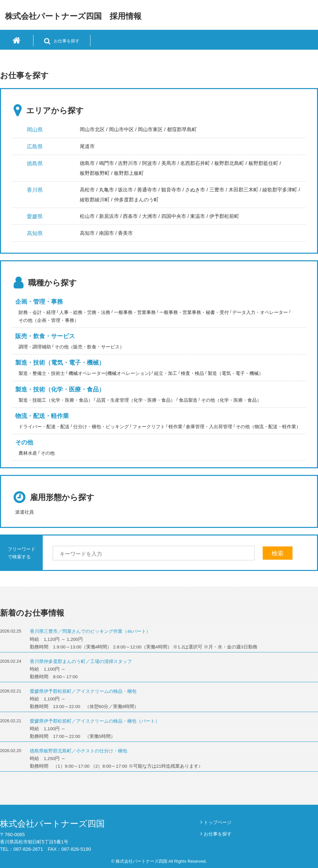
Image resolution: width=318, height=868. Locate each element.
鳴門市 (106, 163)
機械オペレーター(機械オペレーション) (109, 373)
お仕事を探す (218, 834)
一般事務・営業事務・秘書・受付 (194, 312)
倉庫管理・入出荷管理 (209, 427)
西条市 (130, 216)
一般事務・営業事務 (135, 312)
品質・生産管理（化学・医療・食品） (136, 400)
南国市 (106, 233)
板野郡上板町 (129, 173)
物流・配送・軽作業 (42, 416)
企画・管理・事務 (39, 302)
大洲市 (150, 216)
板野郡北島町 (229, 163)
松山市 (87, 216)
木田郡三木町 (243, 190)
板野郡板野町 (95, 173)
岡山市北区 (92, 129)
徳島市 (87, 163)
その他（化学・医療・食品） (231, 400)
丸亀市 (106, 190)
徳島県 (35, 163)
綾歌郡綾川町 (95, 200)
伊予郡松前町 (224, 216)
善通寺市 (147, 190)
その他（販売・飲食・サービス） (89, 347)
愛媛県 (35, 216)
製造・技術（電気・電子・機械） (60, 363)
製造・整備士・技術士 (42, 373)
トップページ (218, 822)
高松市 (87, 190)
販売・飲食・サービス (45, 336)
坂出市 (125, 190)
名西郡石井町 (195, 163)
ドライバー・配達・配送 (44, 427)
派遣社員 (25, 512)
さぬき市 (195, 190)
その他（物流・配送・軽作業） (268, 427)
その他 (24, 442)
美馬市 (169, 163)
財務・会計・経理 (37, 312)
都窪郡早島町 (182, 129)
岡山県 (35, 130)
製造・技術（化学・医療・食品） (60, 389)
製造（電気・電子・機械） (236, 373)
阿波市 (150, 163)
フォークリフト (149, 427)
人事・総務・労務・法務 (85, 312)
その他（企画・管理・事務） (49, 320)
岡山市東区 (150, 129)
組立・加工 (166, 373)
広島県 (35, 147)
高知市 (87, 233)
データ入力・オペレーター (260, 312)
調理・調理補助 (35, 347)
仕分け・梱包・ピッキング (101, 427)
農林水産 (28, 453)
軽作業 (176, 427)
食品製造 (188, 400)
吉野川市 (128, 163)
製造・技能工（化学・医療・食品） (56, 400)
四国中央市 (174, 216)
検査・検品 (192, 373)
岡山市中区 (121, 129)
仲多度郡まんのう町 (136, 200)
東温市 (198, 216)
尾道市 (87, 146)
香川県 (35, 190)
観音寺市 (171, 190)
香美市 (125, 233)
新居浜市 (109, 216)
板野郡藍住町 (263, 163)
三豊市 (217, 190)
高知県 (35, 233)
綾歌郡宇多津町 (280, 190)
